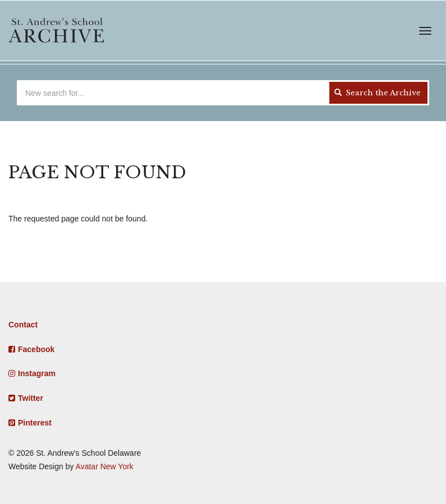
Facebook (36, 349)
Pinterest (35, 423)
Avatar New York (105, 466)
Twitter (31, 398)
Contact (23, 325)
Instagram (37, 373)
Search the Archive (378, 93)
